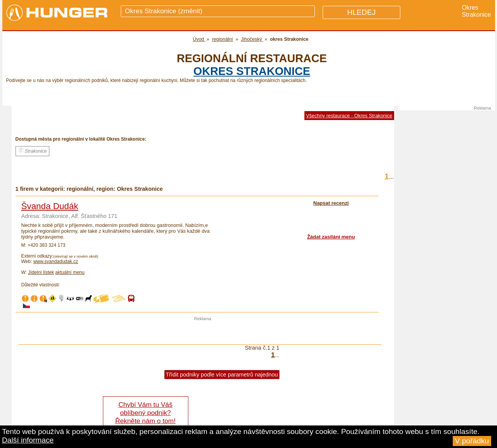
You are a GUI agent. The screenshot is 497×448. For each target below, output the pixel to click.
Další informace (28, 440)
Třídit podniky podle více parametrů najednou (222, 375)
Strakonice (32, 150)
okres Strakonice (252, 71)
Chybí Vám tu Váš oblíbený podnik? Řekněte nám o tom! (145, 413)
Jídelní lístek (41, 272)
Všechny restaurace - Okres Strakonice (349, 116)
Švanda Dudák (50, 206)
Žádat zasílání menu (331, 237)
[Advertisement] (203, 333)
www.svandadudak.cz (56, 261)
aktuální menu (70, 272)
